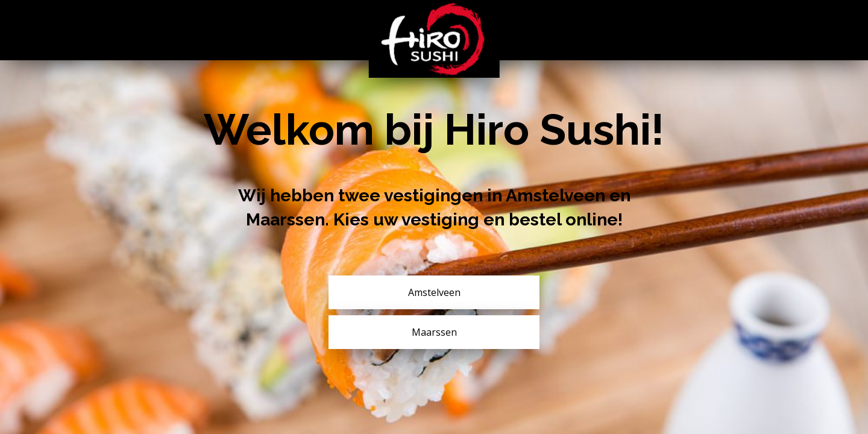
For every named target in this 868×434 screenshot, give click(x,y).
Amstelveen (434, 292)
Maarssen (434, 332)
